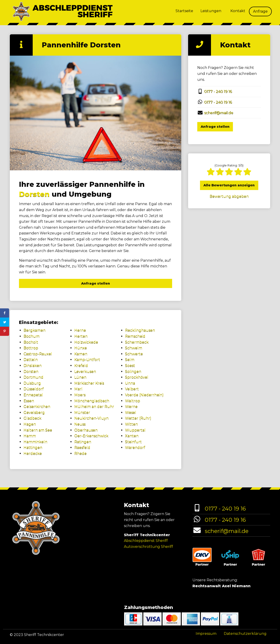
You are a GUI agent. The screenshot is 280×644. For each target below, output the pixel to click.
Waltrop (133, 401)
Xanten (132, 436)
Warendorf (135, 447)
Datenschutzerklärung (245, 634)
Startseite (184, 11)
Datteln (31, 360)
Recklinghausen (140, 330)
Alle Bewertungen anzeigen (229, 185)
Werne (131, 406)
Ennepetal (33, 395)
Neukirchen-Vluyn (91, 418)
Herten (81, 336)
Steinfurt (133, 442)
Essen (29, 401)
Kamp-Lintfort (87, 360)
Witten (131, 424)
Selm (130, 360)
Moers (80, 395)
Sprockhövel (137, 377)
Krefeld (81, 365)
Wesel (131, 412)
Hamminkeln (35, 442)
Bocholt (31, 342)
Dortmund (33, 377)
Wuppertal (135, 430)
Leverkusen (85, 371)
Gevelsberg (34, 412)
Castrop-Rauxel (38, 354)
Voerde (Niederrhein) (144, 395)
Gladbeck (32, 418)
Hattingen (33, 447)
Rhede (80, 453)
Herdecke (33, 453)
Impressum (206, 634)
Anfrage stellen (96, 283)
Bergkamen (35, 330)
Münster (82, 412)
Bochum (32, 336)
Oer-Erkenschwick (91, 436)
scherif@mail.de (219, 113)
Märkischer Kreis (89, 383)
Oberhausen (86, 430)
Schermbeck (137, 342)
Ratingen (83, 442)
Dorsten (34, 194)
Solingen (133, 371)
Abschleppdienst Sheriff (146, 541)
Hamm (30, 436)
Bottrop (31, 348)
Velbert (132, 389)
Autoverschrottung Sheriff (148, 547)
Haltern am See (38, 430)
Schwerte (134, 354)
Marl (78, 389)
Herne (80, 330)
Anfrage (260, 11)
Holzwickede (86, 342)
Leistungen (211, 11)
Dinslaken (33, 365)
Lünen (80, 377)
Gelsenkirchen (37, 406)
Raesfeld (82, 447)
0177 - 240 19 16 (218, 91)
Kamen (81, 354)
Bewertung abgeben (229, 196)
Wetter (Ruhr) (138, 418)
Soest (130, 365)
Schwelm (134, 348)
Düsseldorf (34, 389)
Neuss (80, 424)
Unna (130, 383)
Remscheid (135, 336)
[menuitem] (184, 11)
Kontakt (238, 11)
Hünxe (81, 348)
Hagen (30, 424)
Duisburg (32, 383)
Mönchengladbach (92, 401)
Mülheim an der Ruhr (94, 406)
